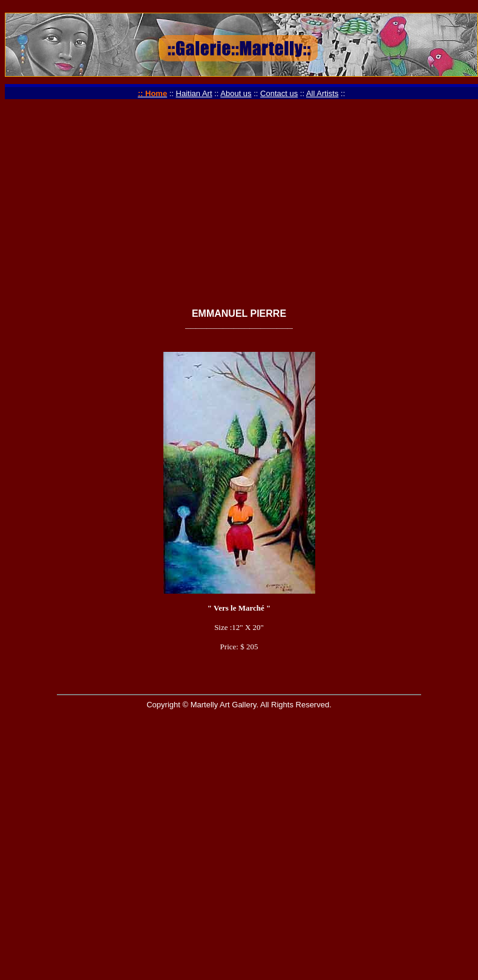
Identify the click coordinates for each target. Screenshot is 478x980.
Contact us (279, 93)
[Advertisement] (239, 214)
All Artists (322, 93)
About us (236, 93)
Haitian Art (194, 93)
